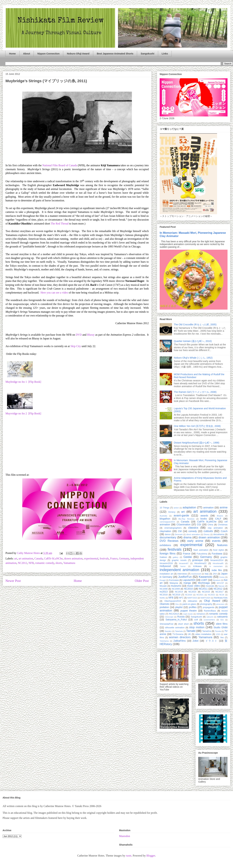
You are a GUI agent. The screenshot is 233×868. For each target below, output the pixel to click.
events (216, 541)
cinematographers (173, 528)
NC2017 (219, 592)
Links (165, 54)
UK (189, 634)
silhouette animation (175, 628)
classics (193, 528)
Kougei (163, 580)
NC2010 (188, 589)
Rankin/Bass (210, 611)
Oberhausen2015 (173, 601)
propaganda (208, 607)
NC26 (222, 595)
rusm (128, 856)
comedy (193, 531)
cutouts (208, 531)
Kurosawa (174, 580)
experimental (91, 558)
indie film (217, 570)
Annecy (172, 512)
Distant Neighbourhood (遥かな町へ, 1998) (197, 443)
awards (204, 516)
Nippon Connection (48, 54)
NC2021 (200, 595)
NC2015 (192, 592)
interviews (182, 574)
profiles (193, 607)
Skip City (76, 346)
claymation (165, 531)
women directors (180, 637)
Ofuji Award (212, 601)
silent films (222, 624)
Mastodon (125, 836)
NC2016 (206, 592)
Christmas (223, 525)
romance (201, 614)
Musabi (163, 586)
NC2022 (211, 595)
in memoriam (216, 566)
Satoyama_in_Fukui (176, 620)
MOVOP (220, 583)
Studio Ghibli (220, 627)
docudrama (219, 534)
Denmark (179, 534)
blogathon (165, 519)
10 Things (164, 508)
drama (187, 537)
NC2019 (176, 595)
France (114, 558)
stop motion (197, 627)
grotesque (198, 560)
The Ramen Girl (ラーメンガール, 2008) (195, 392)
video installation (203, 634)
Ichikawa (197, 566)
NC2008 (164, 589)
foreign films (168, 554)
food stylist (218, 550)
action (176, 508)
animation (208, 508)
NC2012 (22, 563)
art (16, 558)
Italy (207, 574)
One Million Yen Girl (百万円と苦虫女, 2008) (197, 426)
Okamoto (165, 604)
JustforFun (185, 577)
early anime (195, 541)
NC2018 (164, 595)
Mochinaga (204, 583)
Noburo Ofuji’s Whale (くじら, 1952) (193, 358)
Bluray (91, 335)
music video (194, 586)
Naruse (221, 586)
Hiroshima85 (218, 563)
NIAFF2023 (192, 598)
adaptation (189, 507)
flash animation (201, 550)
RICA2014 (174, 614)
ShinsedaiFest (167, 624)
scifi (196, 620)
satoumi (210, 617)
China (210, 525)
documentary (168, 537)
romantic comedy (45, 563)
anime (224, 507)
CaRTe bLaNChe (53, 558)
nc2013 (164, 592)
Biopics (220, 516)
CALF (218, 519)
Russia (181, 617)
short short (183, 624)
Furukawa (217, 554)
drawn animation (73, 558)
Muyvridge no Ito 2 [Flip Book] (23, 413)
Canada (39, 558)
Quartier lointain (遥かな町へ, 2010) (193, 341)
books (204, 519)
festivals (104, 558)
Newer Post (13, 581)
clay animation (215, 528)
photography (206, 604)
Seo (222, 620)
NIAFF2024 (206, 598)
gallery (176, 557)
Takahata (179, 631)
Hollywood (165, 566)
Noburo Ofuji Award (78, 54)
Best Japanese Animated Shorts (115, 54)
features (222, 545)
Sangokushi (147, 54)
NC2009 (176, 589)
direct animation (193, 534)
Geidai (188, 557)
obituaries (193, 601)
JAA (215, 574)
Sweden (168, 631)
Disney (207, 534)
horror (183, 566)
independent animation (179, 570)
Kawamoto (206, 577)
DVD (79, 335)
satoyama (222, 617)
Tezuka (218, 631)
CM (180, 531)
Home (12, 54)
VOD (218, 634)
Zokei (195, 641)
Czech (224, 531)
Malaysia (174, 583)
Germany (124, 558)
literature (217, 580)
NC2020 (189, 595)
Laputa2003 (189, 580)
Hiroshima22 (200, 563)
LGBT (204, 580)
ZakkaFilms (180, 641)
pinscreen (220, 604)
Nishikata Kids (221, 598)
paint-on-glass (189, 604)
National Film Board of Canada (60, 165)
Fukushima (202, 554)
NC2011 (203, 589)
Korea (222, 577)
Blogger (151, 856)
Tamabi (191, 631)
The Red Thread (60, 224)
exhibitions (165, 545)
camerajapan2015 (167, 522)
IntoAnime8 (196, 574)
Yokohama (164, 641)
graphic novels (179, 560)
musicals (210, 586)
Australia (163, 516)
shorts (59, 563)
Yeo (222, 638)
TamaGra (207, 631)
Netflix (162, 598)
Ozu (177, 604)
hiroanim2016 (166, 563)
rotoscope (169, 617)
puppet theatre (189, 611)
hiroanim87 (184, 563)
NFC (181, 598)
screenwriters (209, 620)
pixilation (164, 607)
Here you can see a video (54, 293)
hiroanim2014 (217, 560)
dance (168, 534)
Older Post (142, 581)
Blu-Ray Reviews (186, 519)
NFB (31, 563)
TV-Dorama (178, 634)
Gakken (163, 557)
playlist (179, 607)
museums (176, 586)
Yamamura (69, 563)
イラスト (212, 641)
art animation (26, 558)
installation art (166, 574)
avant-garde (181, 516)
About (27, 54)
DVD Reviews (169, 541)
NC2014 (179, 592)
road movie (188, 614)
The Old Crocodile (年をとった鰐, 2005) (195, 324)
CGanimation (183, 524)
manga (187, 583)
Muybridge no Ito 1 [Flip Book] (23, 382)
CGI (199, 524)
